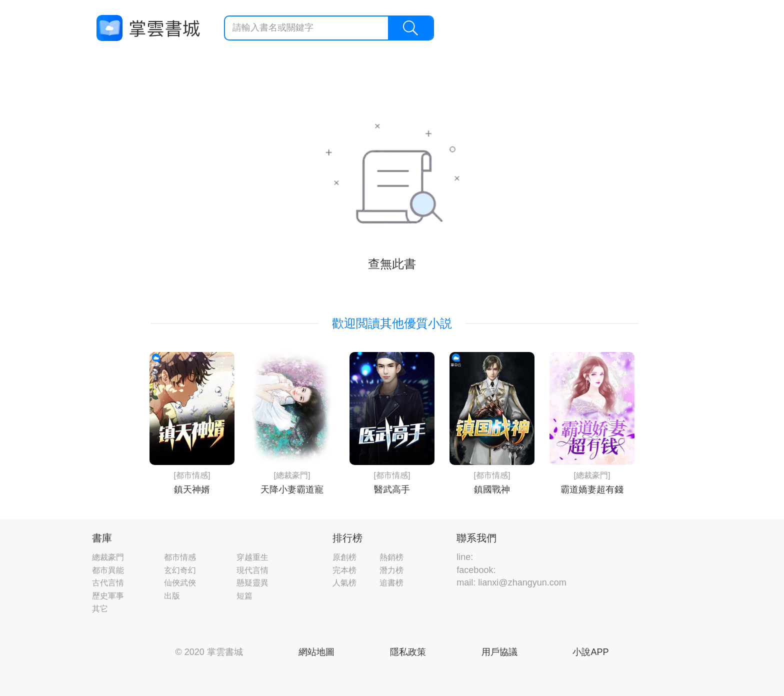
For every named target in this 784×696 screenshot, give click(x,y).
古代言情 (108, 583)
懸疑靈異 (252, 583)
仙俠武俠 (180, 583)
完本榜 (344, 570)
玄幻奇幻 (180, 570)
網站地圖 (316, 652)
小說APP (590, 652)
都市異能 (108, 570)
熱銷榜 (391, 557)
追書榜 (391, 583)
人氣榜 (344, 583)
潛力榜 (391, 570)
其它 (100, 609)
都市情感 (180, 557)
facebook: (476, 570)
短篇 (244, 596)
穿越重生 (252, 557)
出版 (172, 596)
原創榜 (344, 557)
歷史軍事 (108, 596)
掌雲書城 (148, 28)
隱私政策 (408, 652)
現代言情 (252, 570)
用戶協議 (499, 652)
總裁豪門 (108, 557)
